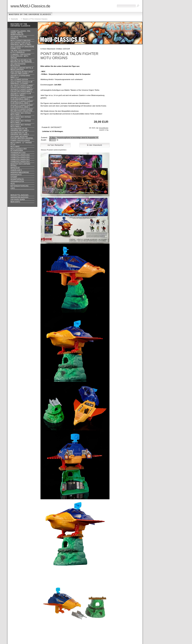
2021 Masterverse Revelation (18, 65)
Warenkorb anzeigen (19, 197)
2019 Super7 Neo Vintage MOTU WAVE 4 (21, 126)
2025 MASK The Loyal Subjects (19, 38)
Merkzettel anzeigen (19, 195)
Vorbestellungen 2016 (20, 155)
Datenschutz (16, 175)
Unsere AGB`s (16, 170)
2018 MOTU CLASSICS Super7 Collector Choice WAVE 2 (22, 91)
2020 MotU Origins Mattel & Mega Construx (22, 69)
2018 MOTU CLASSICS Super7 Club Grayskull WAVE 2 (22, 98)
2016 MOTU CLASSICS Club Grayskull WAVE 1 (21, 94)
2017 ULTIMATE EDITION (19, 80)
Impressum (15, 168)
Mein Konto (15, 202)
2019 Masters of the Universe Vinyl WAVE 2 (20, 133)
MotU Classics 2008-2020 (20, 41)
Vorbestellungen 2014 (20, 159)
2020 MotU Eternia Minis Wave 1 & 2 (20, 77)
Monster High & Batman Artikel (20, 165)
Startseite (14, 19)
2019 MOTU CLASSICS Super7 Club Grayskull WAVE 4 (22, 106)
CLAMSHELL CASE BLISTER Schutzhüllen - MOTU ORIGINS (21, 56)
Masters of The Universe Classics (30, 14)
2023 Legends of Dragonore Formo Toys (22, 48)
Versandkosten (17, 181)
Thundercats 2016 (18, 153)
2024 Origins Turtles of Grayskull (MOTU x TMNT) (21, 44)
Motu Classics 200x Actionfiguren (19, 150)
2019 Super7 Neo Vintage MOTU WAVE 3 (21, 122)
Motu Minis (15, 147)
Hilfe (13, 184)
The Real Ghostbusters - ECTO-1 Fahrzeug (21, 51)
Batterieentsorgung (19, 186)
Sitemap (14, 177)
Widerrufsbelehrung (20, 172)
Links (13, 188)
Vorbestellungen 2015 (20, 157)
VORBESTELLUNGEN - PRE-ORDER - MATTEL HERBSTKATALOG (21, 33)
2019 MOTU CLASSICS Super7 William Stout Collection (22, 110)
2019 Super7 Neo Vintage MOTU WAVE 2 (21, 118)
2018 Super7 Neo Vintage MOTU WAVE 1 (21, 114)
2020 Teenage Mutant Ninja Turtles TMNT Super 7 (22, 73)
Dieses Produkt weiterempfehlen (54, 150)
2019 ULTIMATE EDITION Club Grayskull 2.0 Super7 (21, 83)
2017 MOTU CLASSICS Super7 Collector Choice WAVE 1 (22, 87)
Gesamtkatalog (17, 179)
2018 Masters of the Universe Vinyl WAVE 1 (20, 130)
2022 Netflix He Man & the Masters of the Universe (21, 61)
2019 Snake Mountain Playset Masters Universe (22, 137)
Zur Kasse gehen (18, 200)
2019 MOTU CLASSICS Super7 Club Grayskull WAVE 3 (22, 102)
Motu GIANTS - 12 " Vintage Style (21, 144)
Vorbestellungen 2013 (20, 162)
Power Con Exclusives (20, 140)
